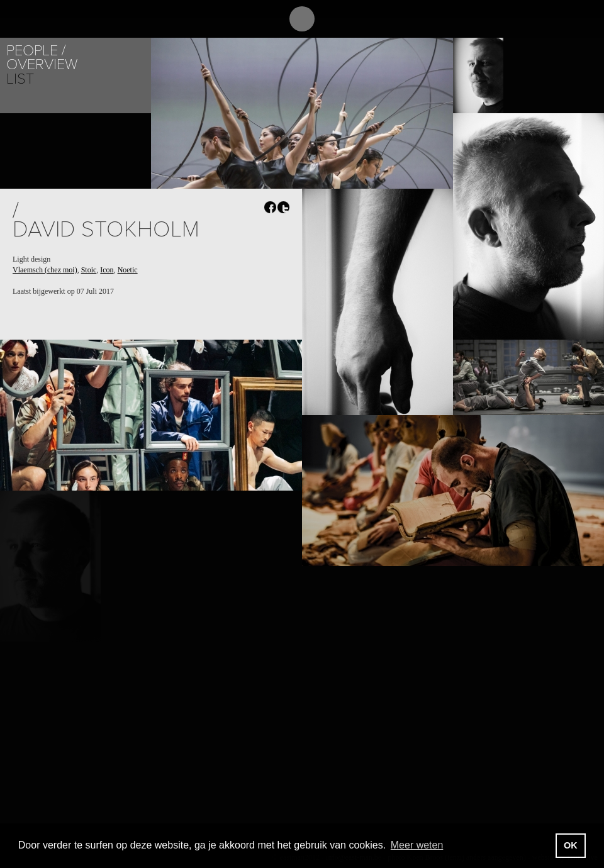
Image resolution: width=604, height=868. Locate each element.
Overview (42, 64)
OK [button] (571, 845)
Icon (107, 270)
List (20, 79)
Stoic (89, 270)
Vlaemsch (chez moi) (45, 270)
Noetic (128, 270)
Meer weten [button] (417, 845)
